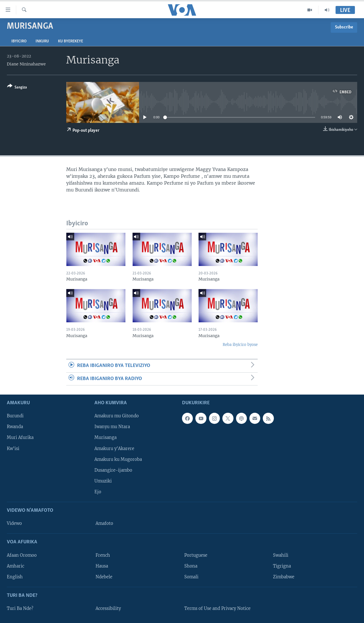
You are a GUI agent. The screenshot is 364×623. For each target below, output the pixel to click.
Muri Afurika (20, 438)
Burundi (15, 416)
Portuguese (196, 555)
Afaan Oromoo (22, 555)
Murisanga (106, 438)
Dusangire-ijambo (113, 470)
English (15, 577)
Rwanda (15, 427)
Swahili (281, 555)
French (103, 555)
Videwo (14, 523)
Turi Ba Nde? (20, 608)
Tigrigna (282, 566)
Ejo (98, 492)
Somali (191, 577)
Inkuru (42, 41)
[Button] (17, 88)
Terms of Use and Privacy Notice (217, 608)
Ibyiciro (19, 41)
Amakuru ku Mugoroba (118, 459)
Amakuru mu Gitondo (117, 416)
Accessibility (108, 608)
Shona (191, 566)
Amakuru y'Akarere (114, 449)
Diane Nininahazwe (26, 64)
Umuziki (103, 481)
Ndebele (104, 577)
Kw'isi (13, 449)
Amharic (15, 566)
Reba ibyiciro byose (240, 345)
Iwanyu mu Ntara (112, 427)
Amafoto (104, 523)
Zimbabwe (284, 577)
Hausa (102, 566)
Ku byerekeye (71, 41)
